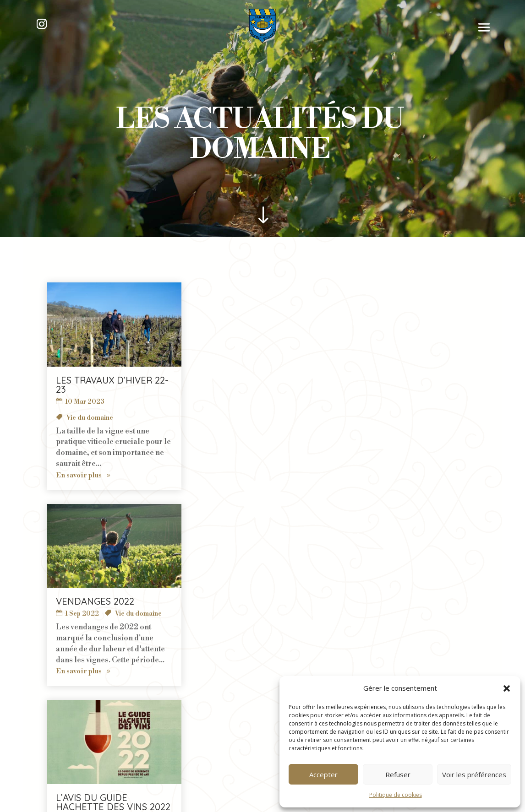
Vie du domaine (187, 393)
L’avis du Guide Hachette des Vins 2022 (310, 385)
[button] (507, 688)
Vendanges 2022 (144, 380)
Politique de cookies (396, 795)
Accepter (323, 774)
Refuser (398, 774)
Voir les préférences (474, 774)
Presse (304, 418)
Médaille (277, 418)
